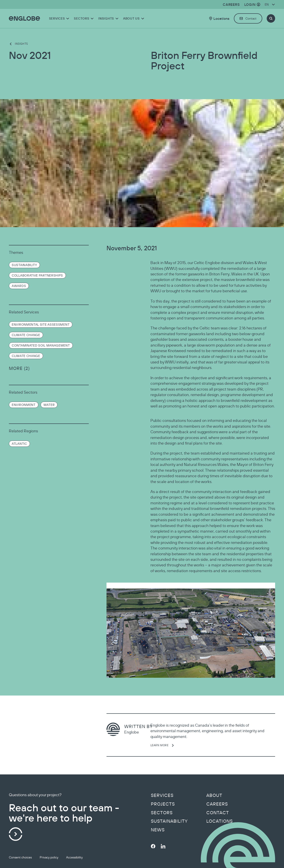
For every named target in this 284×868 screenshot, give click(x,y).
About (214, 795)
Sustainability (169, 821)
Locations (220, 821)
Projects (163, 804)
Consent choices (20, 857)
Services (162, 795)
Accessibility (74, 857)
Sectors (162, 813)
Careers (217, 804)
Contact (218, 813)
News (158, 830)
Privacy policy (49, 857)
